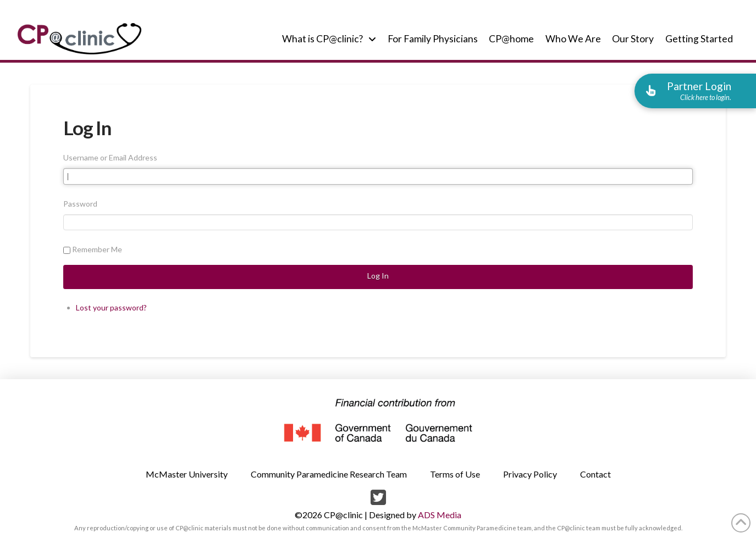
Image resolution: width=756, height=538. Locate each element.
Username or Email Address (110, 157)
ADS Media (440, 515)
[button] (695, 91)
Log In (378, 276)
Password (80, 204)
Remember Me (97, 249)
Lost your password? (111, 307)
